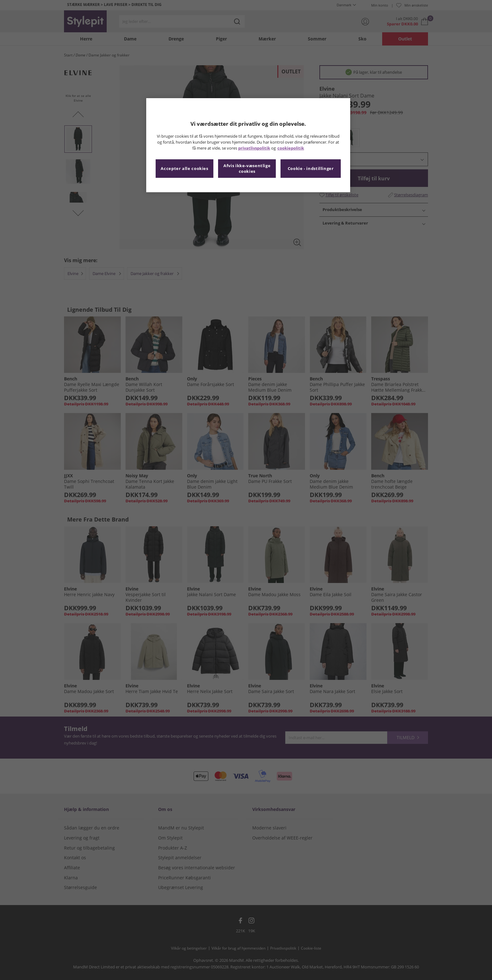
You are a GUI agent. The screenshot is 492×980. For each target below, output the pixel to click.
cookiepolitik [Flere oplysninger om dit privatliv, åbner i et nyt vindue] (291, 148)
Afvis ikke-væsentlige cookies (247, 169)
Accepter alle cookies (184, 169)
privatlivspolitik (254, 148)
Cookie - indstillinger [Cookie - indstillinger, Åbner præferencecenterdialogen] (311, 169)
